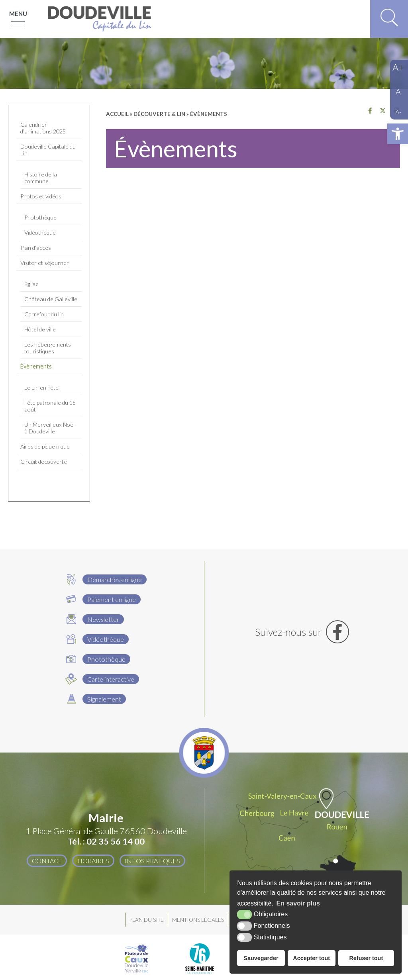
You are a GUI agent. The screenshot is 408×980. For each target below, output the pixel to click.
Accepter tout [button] (311, 958)
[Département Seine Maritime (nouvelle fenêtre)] (200, 958)
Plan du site (147, 920)
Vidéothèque (40, 232)
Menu (18, 14)
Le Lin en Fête (41, 387)
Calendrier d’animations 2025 (43, 128)
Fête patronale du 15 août (50, 406)
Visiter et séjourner (45, 263)
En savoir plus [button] (298, 903)
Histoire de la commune (41, 178)
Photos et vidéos (41, 196)
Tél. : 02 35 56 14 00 (106, 841)
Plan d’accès (36, 248)
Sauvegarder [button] (261, 958)
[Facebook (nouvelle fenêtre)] (302, 632)
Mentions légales (198, 920)
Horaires (93, 861)
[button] (398, 134)
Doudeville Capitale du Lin (48, 150)
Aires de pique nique (45, 446)
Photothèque (40, 217)
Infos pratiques (153, 861)
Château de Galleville (51, 299)
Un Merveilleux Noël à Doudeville (49, 428)
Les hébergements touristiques (48, 348)
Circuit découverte (44, 462)
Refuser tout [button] (366, 958)
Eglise (31, 284)
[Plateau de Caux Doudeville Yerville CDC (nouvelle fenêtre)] (137, 958)
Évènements (36, 366)
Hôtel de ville (40, 329)
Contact (47, 861)
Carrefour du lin (44, 314)
